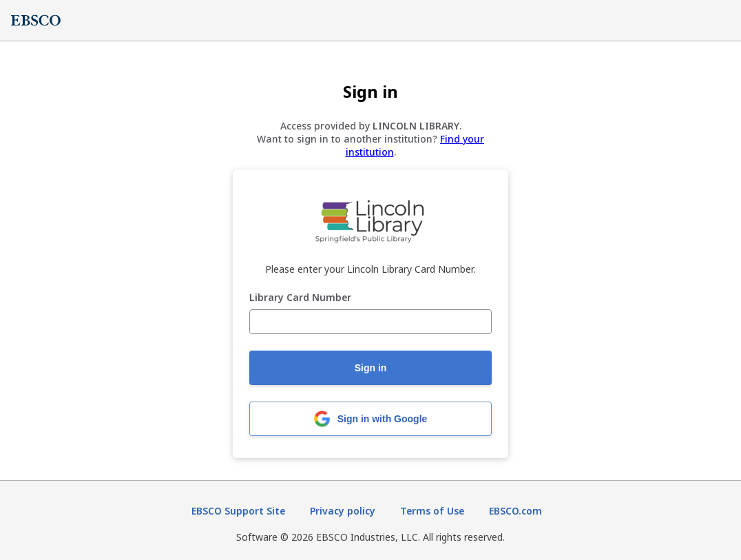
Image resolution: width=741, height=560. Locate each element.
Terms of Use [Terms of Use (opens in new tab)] (432, 511)
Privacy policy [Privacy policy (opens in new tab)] (343, 511)
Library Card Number (300, 298)
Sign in (371, 368)
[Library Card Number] (370, 322)
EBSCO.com (515, 511)
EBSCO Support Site (238, 511)
